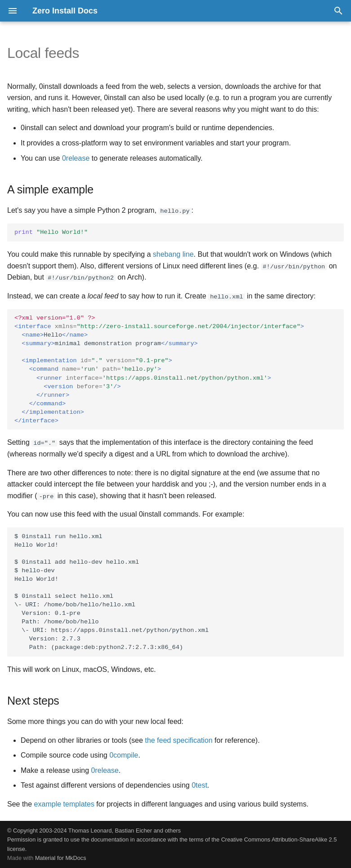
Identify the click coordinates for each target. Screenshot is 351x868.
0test (199, 785)
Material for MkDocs (61, 858)
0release (76, 158)
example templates (64, 804)
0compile (124, 755)
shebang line (173, 254)
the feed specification (179, 740)
